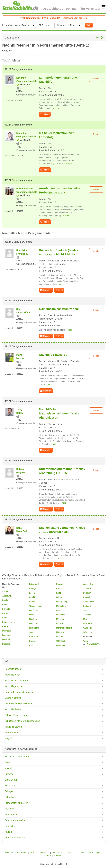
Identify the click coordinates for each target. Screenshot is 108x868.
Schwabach (10, 797)
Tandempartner (12, 733)
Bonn (5, 618)
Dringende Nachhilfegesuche (19, 692)
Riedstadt (9, 774)
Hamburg (33, 619)
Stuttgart (87, 606)
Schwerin (87, 588)
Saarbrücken (89, 602)
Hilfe (49, 856)
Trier (85, 610)
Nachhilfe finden (13, 669)
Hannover (34, 623)
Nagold (8, 832)
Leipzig (59, 597)
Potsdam (87, 593)
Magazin (9, 738)
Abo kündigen (94, 853)
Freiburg (33, 602)
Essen (32, 593)
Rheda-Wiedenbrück (15, 838)
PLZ (41, 25)
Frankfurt (33, 597)
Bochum (6, 613)
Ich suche (7, 25)
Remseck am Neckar (15, 820)
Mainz (59, 610)
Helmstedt (10, 786)
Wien (85, 641)
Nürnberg (60, 632)
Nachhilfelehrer (12, 675)
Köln (58, 588)
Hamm (32, 615)
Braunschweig (8, 622)
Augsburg (6, 596)
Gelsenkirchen (36, 606)
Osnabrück (88, 584)
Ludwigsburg (62, 602)
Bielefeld (6, 609)
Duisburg (6, 644)
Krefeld (59, 593)
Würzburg (88, 632)
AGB (32, 853)
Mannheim (61, 615)
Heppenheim (11, 814)
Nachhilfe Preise (13, 709)
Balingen (9, 791)
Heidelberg (34, 628)
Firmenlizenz (58, 853)
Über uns (9, 853)
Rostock (87, 597)
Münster (60, 623)
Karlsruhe (33, 637)
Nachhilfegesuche (14, 686)
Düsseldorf (34, 584)
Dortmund (7, 635)
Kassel (32, 641)
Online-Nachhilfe (13, 698)
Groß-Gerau (11, 780)
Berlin (5, 605)
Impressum (22, 853)
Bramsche (10, 826)
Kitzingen (9, 809)
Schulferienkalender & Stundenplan (22, 721)
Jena (31, 632)
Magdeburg (61, 606)
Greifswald (34, 610)
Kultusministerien (13, 727)
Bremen (6, 626)
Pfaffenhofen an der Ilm (16, 803)
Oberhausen (62, 637)
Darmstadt (7, 631)
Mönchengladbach (64, 628)
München (60, 619)
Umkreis (62, 25)
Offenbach (61, 641)
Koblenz (60, 584)
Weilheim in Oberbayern (17, 757)
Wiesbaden (88, 623)
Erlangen (33, 588)
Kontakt (81, 853)
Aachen (6, 591)
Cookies (58, 856)
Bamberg (6, 600)
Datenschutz (43, 853)
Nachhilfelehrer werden (16, 681)
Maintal (8, 768)
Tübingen (87, 615)
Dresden (6, 640)
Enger (8, 762)
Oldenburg (61, 645)
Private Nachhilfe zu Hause (18, 704)
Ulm (85, 619)
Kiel (31, 645)
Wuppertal (88, 628)
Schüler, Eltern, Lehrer (16, 715)
